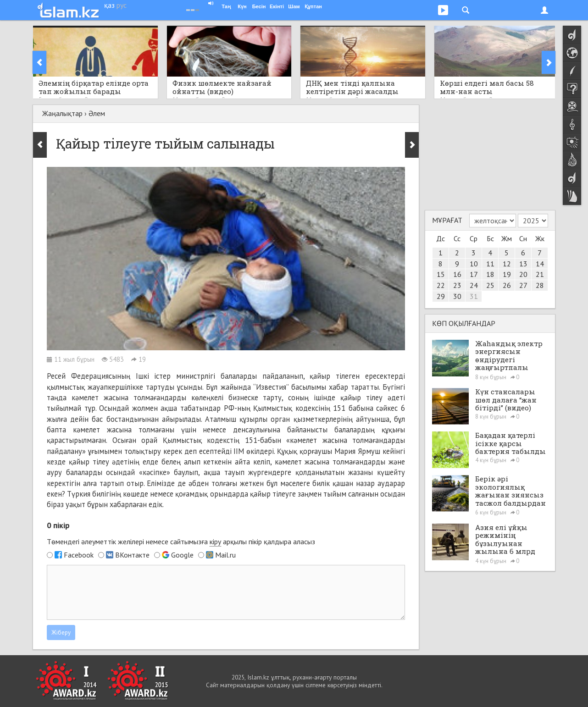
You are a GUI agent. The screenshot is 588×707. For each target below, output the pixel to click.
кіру (215, 541)
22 (441, 285)
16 (457, 274)
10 (474, 264)
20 (523, 274)
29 (441, 296)
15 (441, 274)
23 (457, 285)
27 (523, 285)
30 (457, 296)
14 (540, 264)
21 (540, 274)
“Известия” (271, 387)
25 (490, 285)
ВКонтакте (132, 555)
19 (507, 274)
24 (474, 285)
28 (540, 285)
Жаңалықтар (62, 113)
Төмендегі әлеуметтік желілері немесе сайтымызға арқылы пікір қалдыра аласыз (181, 542)
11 (490, 264)
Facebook (79, 555)
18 (490, 274)
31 (474, 296)
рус (122, 5)
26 (507, 285)
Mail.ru (225, 555)
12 (507, 264)
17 (474, 274)
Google (182, 555)
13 (523, 264)
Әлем (97, 113)
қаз (109, 5)
